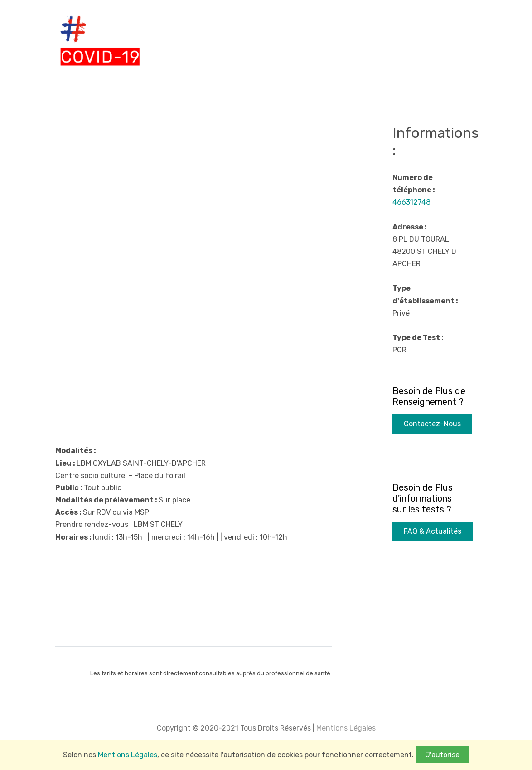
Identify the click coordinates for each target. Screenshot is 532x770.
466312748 (411, 202)
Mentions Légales (345, 728)
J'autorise (443, 755)
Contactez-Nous (432, 424)
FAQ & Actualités (433, 531)
